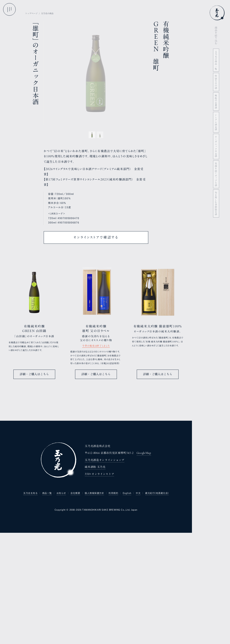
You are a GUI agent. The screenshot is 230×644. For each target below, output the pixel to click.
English (127, 605)
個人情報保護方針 (94, 605)
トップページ (31, 13)
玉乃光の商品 (47, 13)
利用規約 (113, 605)
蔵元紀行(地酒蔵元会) (157, 605)
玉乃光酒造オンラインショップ (104, 573)
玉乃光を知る (30, 605)
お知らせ (61, 605)
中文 (138, 605)
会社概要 (75, 605)
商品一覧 (47, 605)
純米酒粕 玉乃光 (95, 579)
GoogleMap (144, 565)
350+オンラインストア (99, 587)
